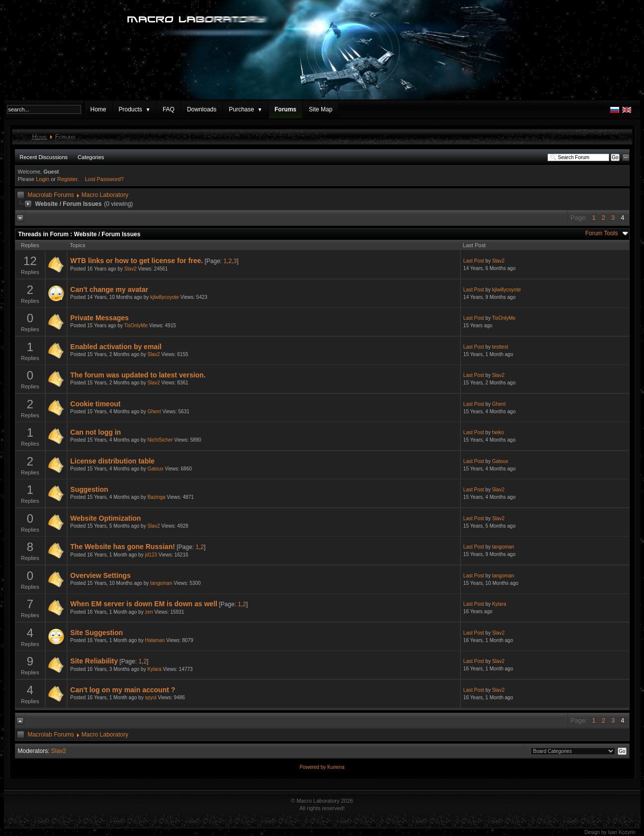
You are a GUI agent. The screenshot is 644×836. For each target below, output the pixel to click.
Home (98, 109)
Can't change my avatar (109, 289)
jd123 (151, 555)
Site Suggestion (96, 633)
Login (43, 179)
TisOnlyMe (136, 325)
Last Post (474, 261)
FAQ (169, 109)
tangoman (503, 547)
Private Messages (99, 318)
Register (67, 179)
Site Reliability (94, 661)
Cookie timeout (95, 404)
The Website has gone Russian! (123, 547)
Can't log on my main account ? (123, 690)
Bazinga (156, 497)
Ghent (154, 412)
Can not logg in (95, 432)
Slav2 (131, 269)
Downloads (202, 109)
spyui (150, 697)
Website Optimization (105, 518)
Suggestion (89, 489)
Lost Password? (104, 179)
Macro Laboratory (105, 195)
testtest (500, 347)
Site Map (321, 109)
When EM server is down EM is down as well (144, 604)
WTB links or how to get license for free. (137, 261)
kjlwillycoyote (165, 297)
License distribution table (112, 461)
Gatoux (155, 469)
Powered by (313, 767)
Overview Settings (100, 575)
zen (149, 612)
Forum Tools (602, 233)
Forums (285, 109)
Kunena (336, 767)
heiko (498, 432)
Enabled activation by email (116, 347)
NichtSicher (160, 440)
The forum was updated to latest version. (138, 375)
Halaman (155, 640)
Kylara (499, 604)
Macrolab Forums (51, 195)
